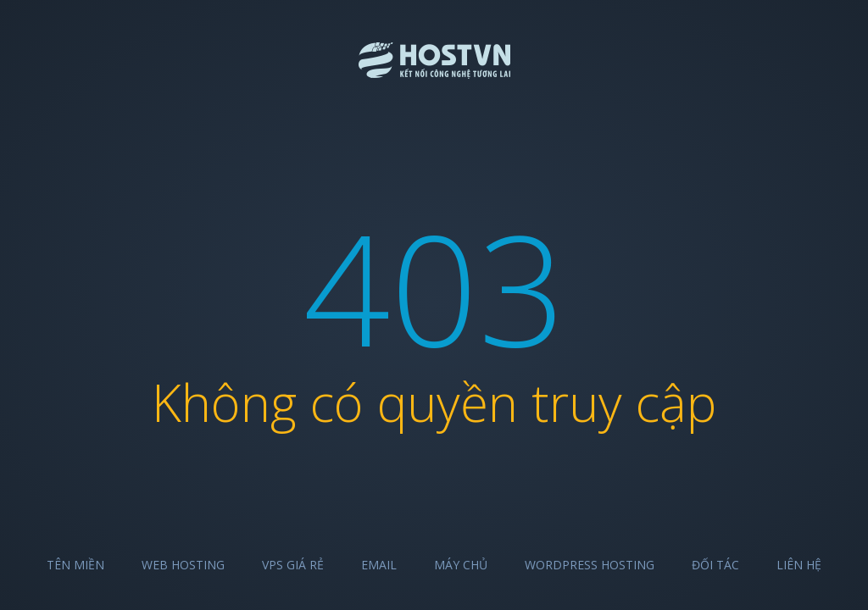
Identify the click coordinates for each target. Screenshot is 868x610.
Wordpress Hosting (590, 565)
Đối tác (715, 565)
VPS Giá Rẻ (293, 565)
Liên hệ (799, 565)
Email (379, 565)
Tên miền (75, 565)
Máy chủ (461, 565)
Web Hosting (183, 565)
